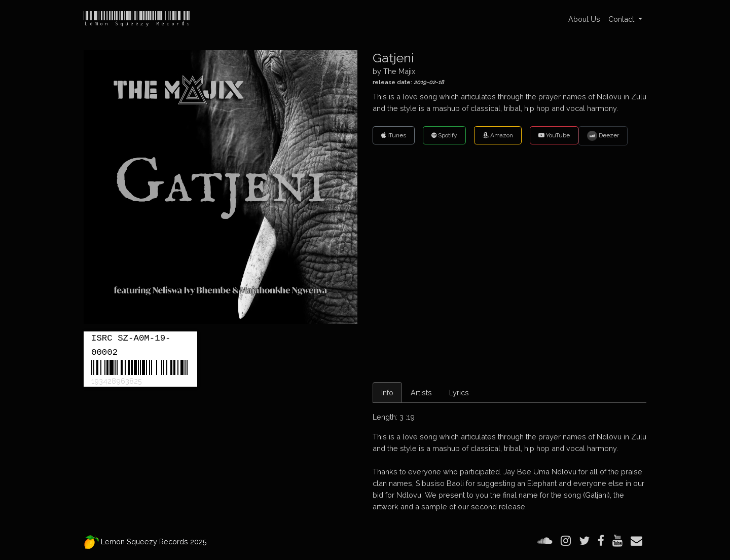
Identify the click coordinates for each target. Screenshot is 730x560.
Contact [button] (622, 19)
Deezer (603, 136)
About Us (584, 19)
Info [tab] (387, 393)
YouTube (554, 135)
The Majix (399, 71)
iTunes (394, 135)
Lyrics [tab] (459, 393)
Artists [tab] (421, 393)
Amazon (498, 135)
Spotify (444, 135)
